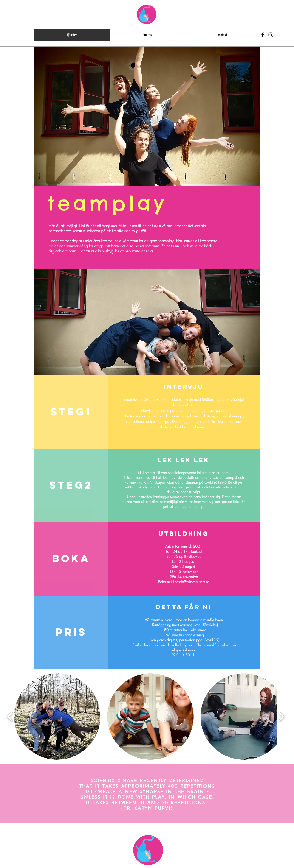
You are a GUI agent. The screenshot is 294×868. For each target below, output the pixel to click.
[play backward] (10, 717)
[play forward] (281, 717)
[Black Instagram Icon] (271, 35)
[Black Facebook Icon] (263, 35)
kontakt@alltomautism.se (191, 582)
